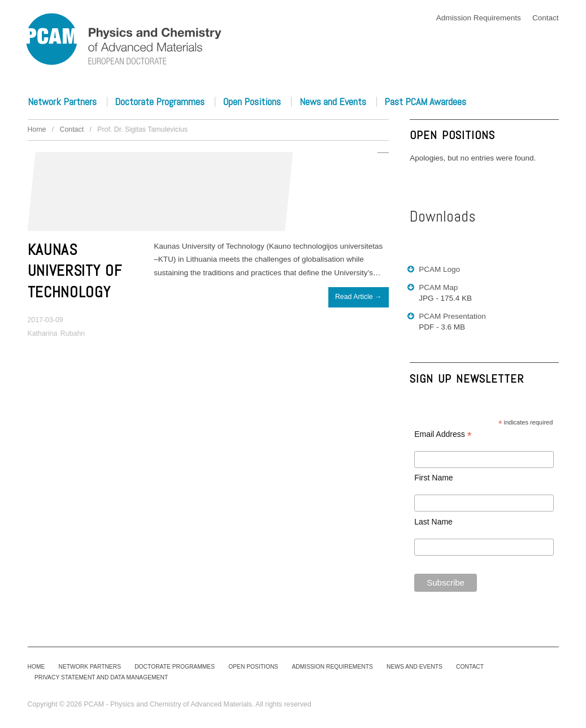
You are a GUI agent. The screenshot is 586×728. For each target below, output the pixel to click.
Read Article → (358, 297)
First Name (433, 478)
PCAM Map (438, 287)
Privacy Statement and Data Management (101, 677)
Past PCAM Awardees (425, 102)
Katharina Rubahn (57, 333)
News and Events (333, 102)
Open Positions (252, 102)
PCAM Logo (439, 269)
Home (37, 129)
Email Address (443, 435)
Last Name (433, 522)
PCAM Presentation (452, 316)
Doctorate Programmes (160, 102)
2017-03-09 (45, 320)
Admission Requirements (479, 18)
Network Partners (62, 102)
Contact (546, 18)
